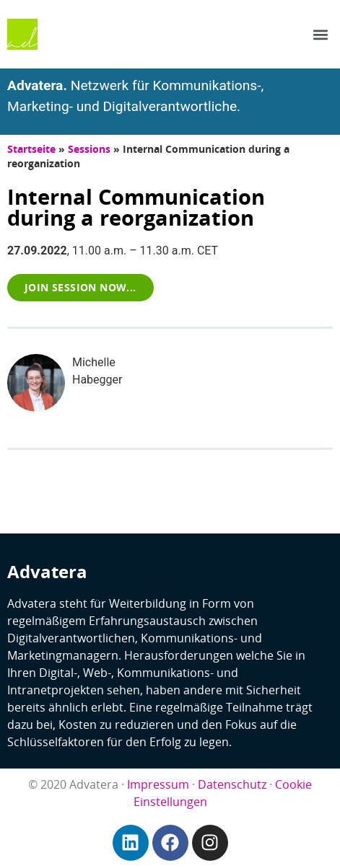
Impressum (158, 784)
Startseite (31, 149)
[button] (321, 34)
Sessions (89, 149)
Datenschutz (232, 784)
